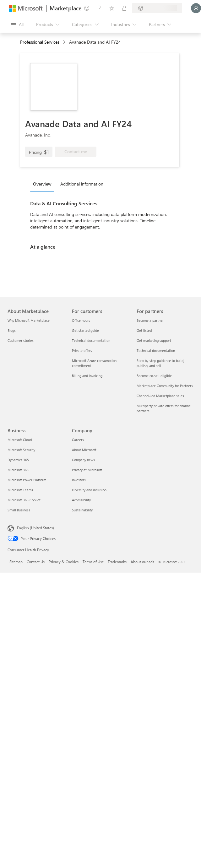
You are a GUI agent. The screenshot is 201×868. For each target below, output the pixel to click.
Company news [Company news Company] (83, 460)
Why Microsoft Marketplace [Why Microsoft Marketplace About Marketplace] (29, 320)
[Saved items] (112, 8)
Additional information (82, 184)
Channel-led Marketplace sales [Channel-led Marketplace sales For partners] (160, 396)
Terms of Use (93, 562)
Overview (42, 184)
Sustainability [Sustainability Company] (82, 510)
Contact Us (36, 562)
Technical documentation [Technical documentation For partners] (156, 350)
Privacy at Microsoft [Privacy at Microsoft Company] (87, 470)
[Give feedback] (87, 8)
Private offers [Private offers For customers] (82, 350)
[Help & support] (99, 8)
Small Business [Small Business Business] (19, 510)
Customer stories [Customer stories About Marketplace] (21, 340)
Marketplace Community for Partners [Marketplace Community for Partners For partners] (165, 386)
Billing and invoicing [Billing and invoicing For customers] (87, 376)
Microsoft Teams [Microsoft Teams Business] (20, 490)
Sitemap (16, 562)
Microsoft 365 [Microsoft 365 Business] (18, 470)
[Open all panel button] (17, 24)
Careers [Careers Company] (78, 440)
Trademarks (117, 562)
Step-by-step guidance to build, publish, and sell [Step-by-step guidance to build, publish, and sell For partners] (160, 363)
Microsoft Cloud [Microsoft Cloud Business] (20, 440)
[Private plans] (124, 8)
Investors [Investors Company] (79, 480)
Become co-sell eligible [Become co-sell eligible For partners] (154, 376)
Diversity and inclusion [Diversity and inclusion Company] (89, 490)
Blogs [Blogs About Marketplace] (12, 330)
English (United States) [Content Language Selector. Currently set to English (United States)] (35, 528)
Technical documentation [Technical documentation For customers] (91, 340)
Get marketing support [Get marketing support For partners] (154, 340)
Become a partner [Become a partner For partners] (150, 320)
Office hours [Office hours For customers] (81, 320)
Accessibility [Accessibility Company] (81, 500)
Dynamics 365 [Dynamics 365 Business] (18, 460)
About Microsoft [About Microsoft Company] (84, 450)
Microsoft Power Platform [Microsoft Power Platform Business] (27, 480)
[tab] (44, 184)
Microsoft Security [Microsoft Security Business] (21, 450)
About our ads (142, 562)
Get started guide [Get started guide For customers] (85, 330)
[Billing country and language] (157, 8)
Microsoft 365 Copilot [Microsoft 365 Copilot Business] (24, 500)
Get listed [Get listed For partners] (144, 330)
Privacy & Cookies (64, 562)
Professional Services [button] (40, 42)
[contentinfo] (65, 42)
